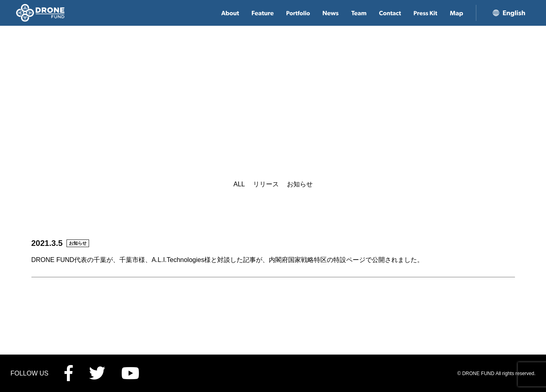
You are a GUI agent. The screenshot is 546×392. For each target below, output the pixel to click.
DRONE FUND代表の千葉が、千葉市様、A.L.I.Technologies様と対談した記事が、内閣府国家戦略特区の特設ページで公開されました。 (227, 260)
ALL (239, 184)
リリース (266, 184)
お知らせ (300, 184)
